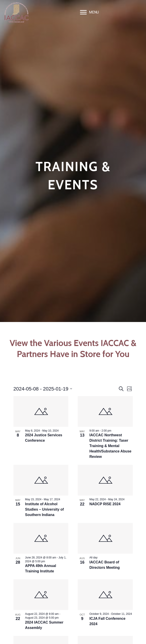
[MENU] (89, 12)
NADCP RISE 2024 (105, 504)
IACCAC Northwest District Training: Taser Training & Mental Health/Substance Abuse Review (110, 446)
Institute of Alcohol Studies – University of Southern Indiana (45, 509)
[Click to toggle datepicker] (43, 389)
